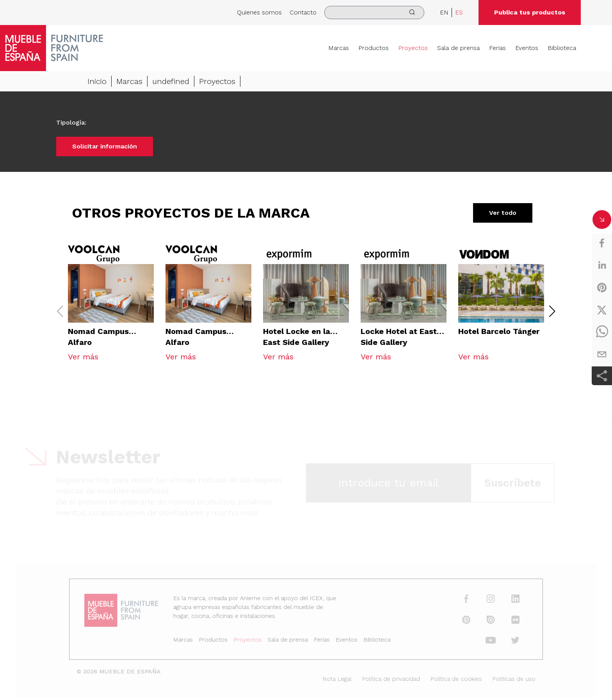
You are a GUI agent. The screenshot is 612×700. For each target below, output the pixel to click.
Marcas (339, 48)
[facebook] (602, 243)
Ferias (497, 48)
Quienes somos (259, 12)
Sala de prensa (458, 48)
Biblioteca (562, 48)
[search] (374, 12)
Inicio (97, 82)
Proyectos (413, 48)
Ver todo (503, 213)
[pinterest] (602, 287)
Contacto (303, 12)
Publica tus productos (530, 12)
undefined (171, 82)
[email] (602, 354)
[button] (552, 311)
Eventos (527, 48)
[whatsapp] (602, 332)
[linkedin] (602, 265)
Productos (374, 48)
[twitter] (602, 310)
